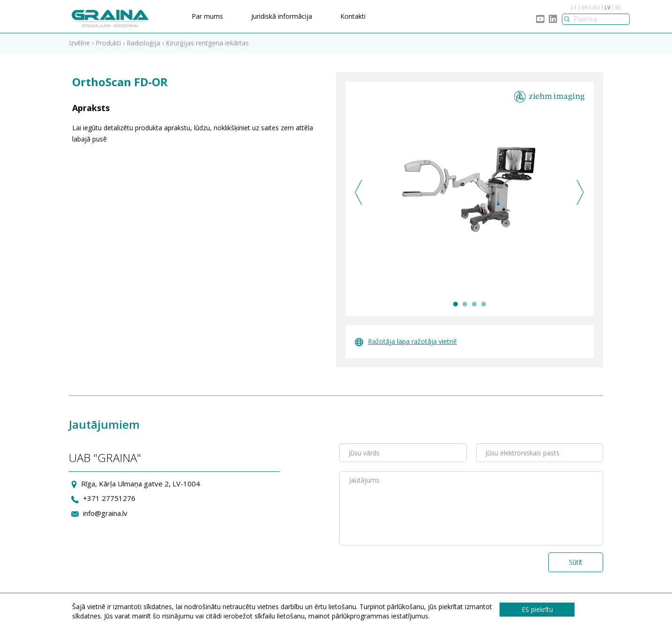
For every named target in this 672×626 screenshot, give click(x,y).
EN (585, 7)
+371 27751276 (109, 498)
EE (618, 7)
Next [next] (580, 192)
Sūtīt (576, 562)
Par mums (207, 16)
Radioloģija (143, 43)
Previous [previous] (359, 192)
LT (574, 7)
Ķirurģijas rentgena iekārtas (207, 43)
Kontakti (353, 16)
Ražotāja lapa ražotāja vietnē (406, 341)
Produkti (108, 43)
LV (608, 7)
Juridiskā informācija (282, 16)
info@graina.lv (105, 513)
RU (596, 7)
